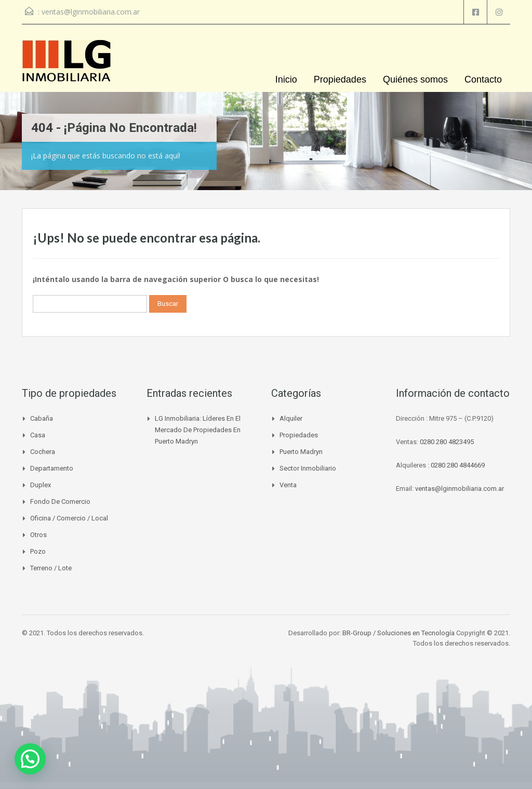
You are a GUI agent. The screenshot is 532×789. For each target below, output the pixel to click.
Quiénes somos (415, 79)
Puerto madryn (301, 452)
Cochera (43, 452)
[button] (30, 759)
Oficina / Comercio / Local (69, 518)
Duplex (41, 485)
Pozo (38, 551)
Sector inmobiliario (308, 468)
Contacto (483, 79)
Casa (38, 435)
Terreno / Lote (51, 568)
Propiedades (340, 79)
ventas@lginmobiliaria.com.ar (91, 12)
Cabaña (42, 418)
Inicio (286, 79)
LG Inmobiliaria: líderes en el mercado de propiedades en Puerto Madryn (198, 430)
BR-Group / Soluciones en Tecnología (398, 633)
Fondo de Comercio (60, 502)
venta (288, 485)
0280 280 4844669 (458, 465)
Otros (38, 535)
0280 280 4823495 (447, 442)
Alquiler (291, 418)
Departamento (52, 468)
